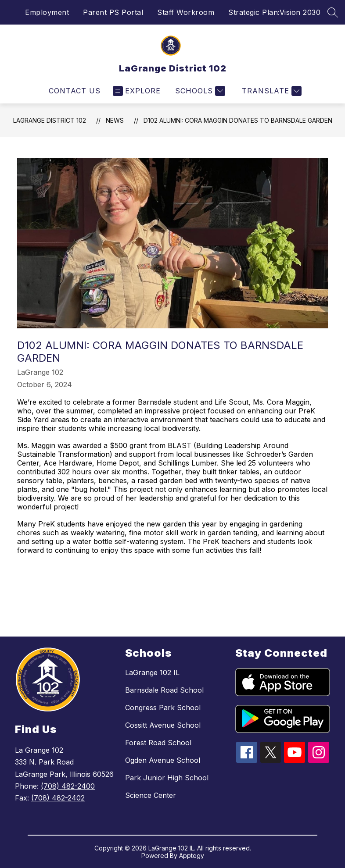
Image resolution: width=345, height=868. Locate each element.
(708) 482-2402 (58, 798)
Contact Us (75, 91)
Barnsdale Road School (164, 690)
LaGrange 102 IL (152, 672)
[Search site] (333, 12)
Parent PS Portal (113, 12)
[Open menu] (137, 91)
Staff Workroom (186, 12)
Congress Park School (163, 708)
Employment (47, 12)
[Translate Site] (271, 91)
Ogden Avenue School (163, 760)
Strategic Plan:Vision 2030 (274, 12)
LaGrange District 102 (50, 120)
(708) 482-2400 (68, 786)
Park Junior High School (167, 778)
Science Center (151, 795)
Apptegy (192, 856)
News (115, 120)
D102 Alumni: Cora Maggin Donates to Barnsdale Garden (238, 120)
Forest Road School (158, 743)
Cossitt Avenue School (163, 725)
